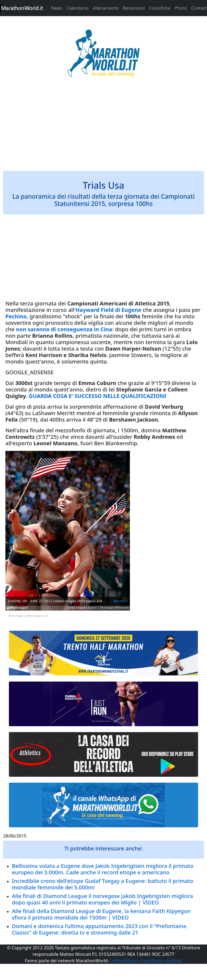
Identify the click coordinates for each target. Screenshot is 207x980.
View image (16, 616)
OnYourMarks (124, 961)
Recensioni (134, 8)
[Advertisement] (103, 127)
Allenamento (106, 8)
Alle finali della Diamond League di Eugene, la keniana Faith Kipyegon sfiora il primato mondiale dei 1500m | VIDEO (101, 914)
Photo (181, 8)
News (57, 8)
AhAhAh (174, 961)
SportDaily (152, 961)
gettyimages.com (37, 616)
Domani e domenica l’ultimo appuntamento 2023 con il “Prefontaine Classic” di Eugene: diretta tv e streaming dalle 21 (99, 929)
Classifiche (160, 8)
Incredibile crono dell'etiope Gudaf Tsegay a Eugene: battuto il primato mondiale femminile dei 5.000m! (103, 884)
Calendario (77, 8)
